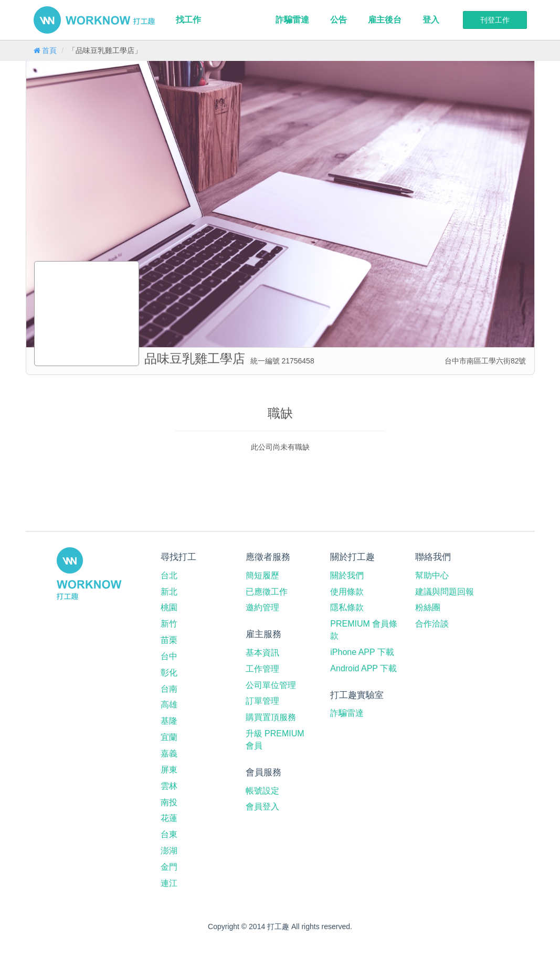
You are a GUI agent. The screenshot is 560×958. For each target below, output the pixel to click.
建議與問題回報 (445, 592)
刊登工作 (495, 20)
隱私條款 (347, 607)
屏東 (169, 770)
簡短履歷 (262, 575)
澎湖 (169, 851)
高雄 (169, 705)
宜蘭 (169, 737)
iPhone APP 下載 (362, 652)
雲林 (169, 786)
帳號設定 (262, 791)
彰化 (169, 673)
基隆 (169, 721)
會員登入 (262, 806)
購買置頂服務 (271, 717)
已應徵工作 (267, 592)
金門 (169, 867)
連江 (169, 883)
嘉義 (169, 753)
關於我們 (347, 575)
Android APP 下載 (363, 668)
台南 (169, 689)
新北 (169, 592)
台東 (169, 834)
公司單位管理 (271, 685)
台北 (169, 575)
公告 (339, 20)
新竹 (169, 624)
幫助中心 (432, 575)
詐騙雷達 (292, 20)
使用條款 (347, 592)
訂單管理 (262, 701)
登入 (431, 20)
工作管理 (262, 669)
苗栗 (169, 640)
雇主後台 (385, 20)
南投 (169, 802)
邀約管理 (262, 607)
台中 (169, 656)
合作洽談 (432, 624)
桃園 (169, 607)
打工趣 (94, 20)
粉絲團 (428, 607)
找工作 (188, 20)
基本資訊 (262, 653)
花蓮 (169, 818)
